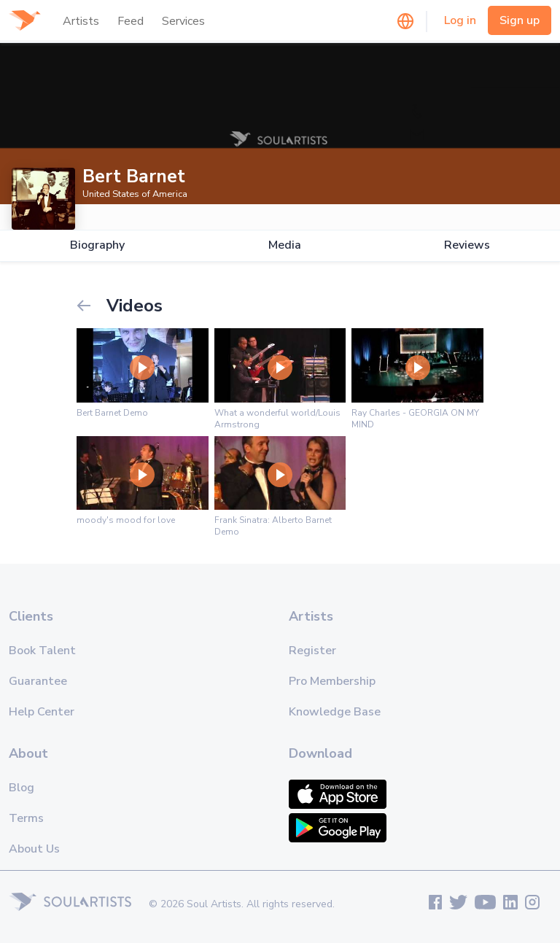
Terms (26, 818)
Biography (97, 245)
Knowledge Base (335, 712)
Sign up (520, 20)
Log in (460, 20)
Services (183, 21)
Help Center (42, 712)
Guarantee (38, 681)
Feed (131, 21)
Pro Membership (332, 681)
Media (285, 245)
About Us (34, 849)
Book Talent (42, 651)
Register (312, 651)
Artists (81, 21)
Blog (22, 788)
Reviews (467, 245)
